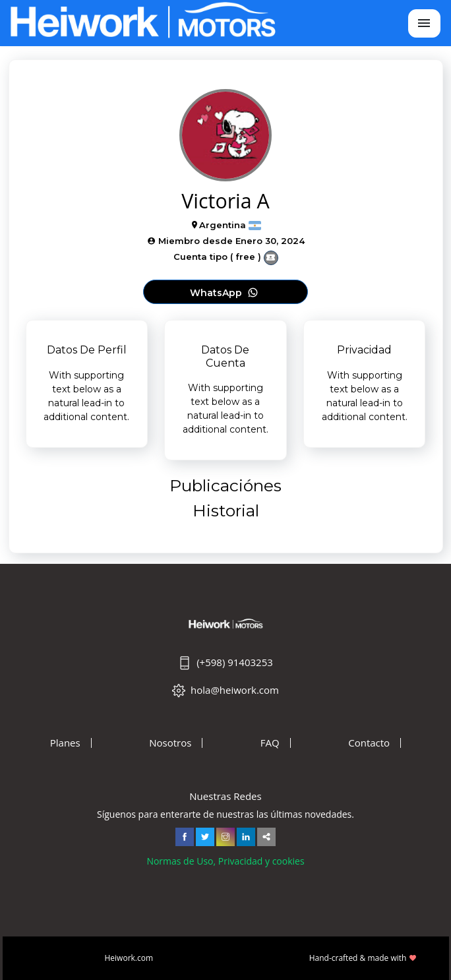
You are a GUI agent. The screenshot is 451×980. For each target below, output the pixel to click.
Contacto (369, 743)
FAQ (270, 743)
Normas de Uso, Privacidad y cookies (225, 861)
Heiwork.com (129, 958)
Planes (65, 743)
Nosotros (170, 743)
